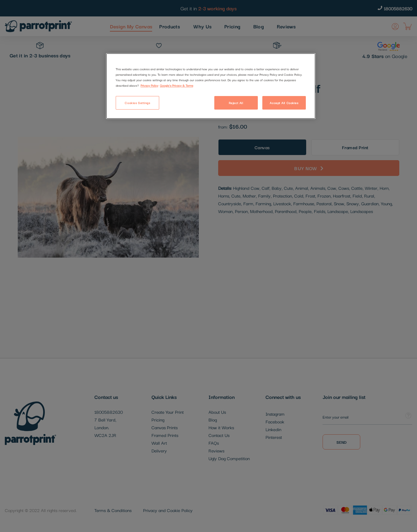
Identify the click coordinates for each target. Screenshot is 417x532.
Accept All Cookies (284, 103)
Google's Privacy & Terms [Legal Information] (176, 85)
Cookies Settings (137, 103)
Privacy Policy (149, 85)
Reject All (236, 103)
